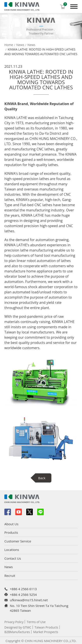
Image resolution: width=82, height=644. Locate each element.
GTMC (27, 627)
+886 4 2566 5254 (23, 595)
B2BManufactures (17, 632)
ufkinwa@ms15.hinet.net (29, 600)
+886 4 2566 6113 (23, 589)
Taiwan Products (46, 627)
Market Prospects (46, 632)
